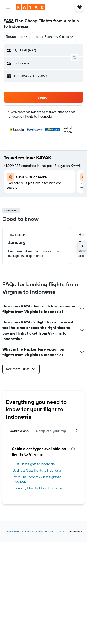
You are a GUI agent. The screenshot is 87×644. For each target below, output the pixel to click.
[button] (8, 7)
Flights (29, 531)
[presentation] (73, 449)
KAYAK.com (12, 531)
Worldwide (46, 531)
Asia (61, 531)
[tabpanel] (43, 469)
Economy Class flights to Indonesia (37, 488)
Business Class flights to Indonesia (37, 470)
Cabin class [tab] (19, 431)
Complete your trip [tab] (51, 431)
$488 (9, 21)
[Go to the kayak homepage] (30, 7)
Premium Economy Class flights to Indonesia (37, 479)
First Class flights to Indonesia (34, 464)
